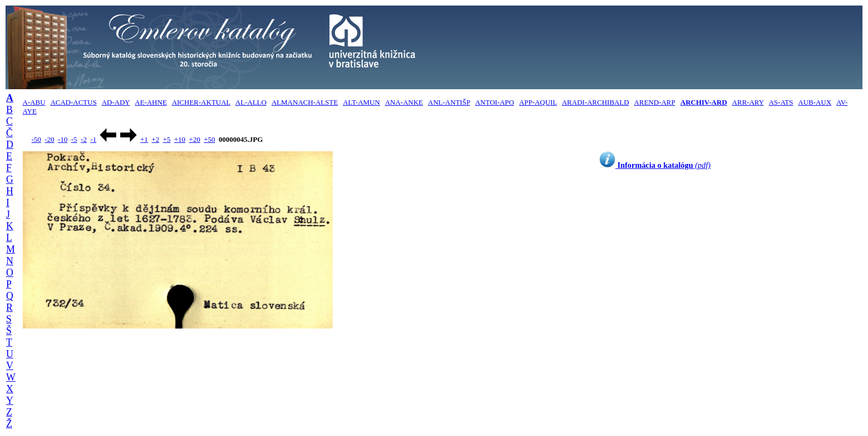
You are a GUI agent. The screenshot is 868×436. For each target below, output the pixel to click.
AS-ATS (781, 102)
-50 (36, 139)
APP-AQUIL (538, 102)
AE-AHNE (151, 102)
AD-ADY (116, 102)
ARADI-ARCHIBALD (595, 102)
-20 (50, 139)
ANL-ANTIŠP (449, 102)
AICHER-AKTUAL (201, 102)
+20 (194, 139)
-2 (84, 139)
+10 (180, 139)
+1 (144, 139)
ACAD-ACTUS (74, 102)
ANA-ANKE (404, 102)
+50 (209, 139)
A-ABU (34, 102)
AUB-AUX (815, 102)
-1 (93, 139)
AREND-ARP (654, 102)
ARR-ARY (748, 102)
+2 (156, 139)
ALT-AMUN (361, 102)
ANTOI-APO (495, 102)
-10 (63, 139)
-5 (74, 139)
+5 (167, 139)
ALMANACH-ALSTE (304, 102)
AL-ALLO (251, 102)
